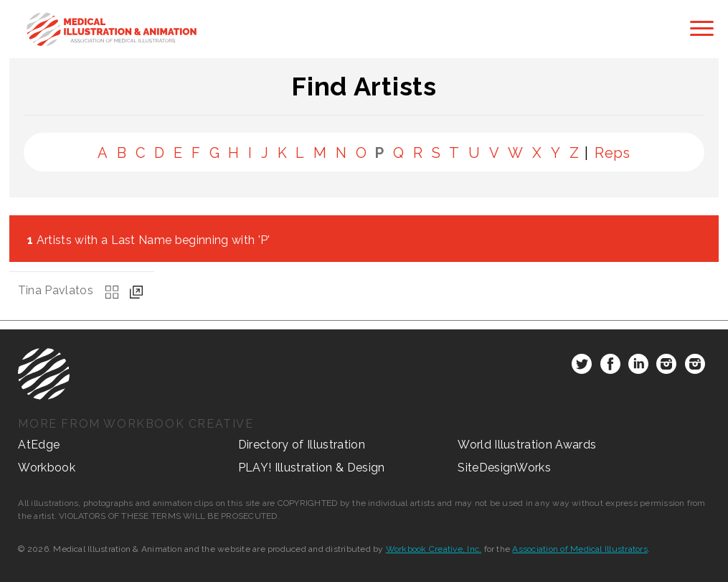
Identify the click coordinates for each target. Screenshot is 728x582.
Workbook (47, 468)
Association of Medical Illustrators (580, 549)
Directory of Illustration (302, 445)
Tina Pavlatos (56, 290)
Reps (613, 153)
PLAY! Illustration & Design (312, 468)
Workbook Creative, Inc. (434, 549)
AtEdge (39, 445)
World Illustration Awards (527, 445)
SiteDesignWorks (504, 468)
